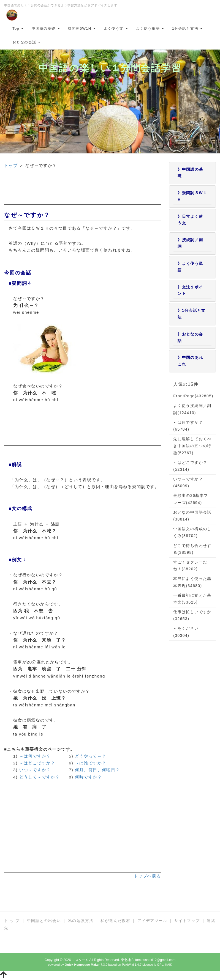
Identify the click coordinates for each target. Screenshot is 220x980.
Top (18, 28)
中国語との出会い (44, 921)
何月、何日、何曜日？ (97, 770)
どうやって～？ (91, 756)
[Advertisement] (82, 191)
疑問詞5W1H (82, 28)
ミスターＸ (80, 960)
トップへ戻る (147, 876)
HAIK (169, 965)
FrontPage (193, 396)
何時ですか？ (88, 777)
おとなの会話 (26, 42)
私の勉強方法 (81, 921)
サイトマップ (187, 921)
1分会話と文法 (187, 28)
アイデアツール (152, 921)
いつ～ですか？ (35, 770)
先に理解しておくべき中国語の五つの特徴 (192, 446)
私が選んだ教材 (115, 921)
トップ (11, 165)
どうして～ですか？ (40, 777)
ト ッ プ (12, 921)
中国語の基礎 (46, 28)
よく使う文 (116, 28)
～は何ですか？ (35, 756)
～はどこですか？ (37, 763)
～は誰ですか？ (91, 763)
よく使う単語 (150, 28)
